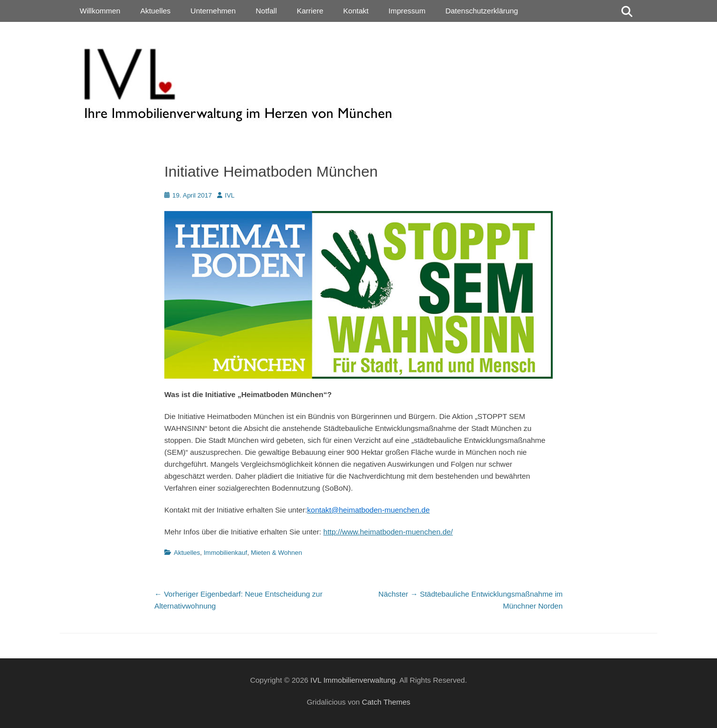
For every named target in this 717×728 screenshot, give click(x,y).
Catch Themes (386, 702)
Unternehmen (213, 11)
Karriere (310, 11)
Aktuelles (156, 11)
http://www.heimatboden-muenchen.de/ (388, 532)
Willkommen (100, 11)
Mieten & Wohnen (277, 553)
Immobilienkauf (225, 553)
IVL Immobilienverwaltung (353, 680)
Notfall (266, 11)
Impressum (407, 11)
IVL (230, 195)
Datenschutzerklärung (481, 11)
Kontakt (356, 11)
